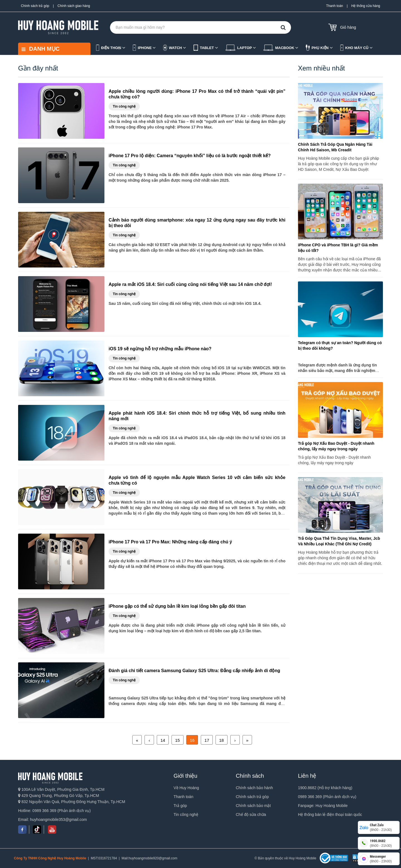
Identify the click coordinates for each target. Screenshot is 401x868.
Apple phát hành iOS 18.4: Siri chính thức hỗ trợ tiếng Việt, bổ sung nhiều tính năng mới (197, 416)
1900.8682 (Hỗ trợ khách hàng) (325, 788)
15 (178, 740)
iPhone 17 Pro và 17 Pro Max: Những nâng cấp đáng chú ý (170, 542)
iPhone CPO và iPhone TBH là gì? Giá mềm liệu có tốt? (338, 248)
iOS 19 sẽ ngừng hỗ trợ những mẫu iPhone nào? (160, 349)
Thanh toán (335, 6)
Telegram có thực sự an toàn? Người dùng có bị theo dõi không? (340, 346)
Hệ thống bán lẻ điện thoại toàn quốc (330, 814)
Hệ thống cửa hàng (366, 6)
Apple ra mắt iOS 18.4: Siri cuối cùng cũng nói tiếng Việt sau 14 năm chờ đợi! (190, 284)
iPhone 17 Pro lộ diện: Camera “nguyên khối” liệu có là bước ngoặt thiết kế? (190, 156)
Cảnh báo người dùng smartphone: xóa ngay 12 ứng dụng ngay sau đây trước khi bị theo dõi (197, 223)
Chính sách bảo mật (253, 806)
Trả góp (180, 806)
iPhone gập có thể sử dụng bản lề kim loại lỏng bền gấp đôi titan (177, 606)
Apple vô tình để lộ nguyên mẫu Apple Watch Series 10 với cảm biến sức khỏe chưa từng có (197, 480)
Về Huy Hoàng (186, 788)
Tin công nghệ (186, 814)
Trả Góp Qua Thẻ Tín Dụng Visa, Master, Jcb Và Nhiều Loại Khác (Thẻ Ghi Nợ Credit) (339, 541)
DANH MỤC (41, 49)
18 (222, 740)
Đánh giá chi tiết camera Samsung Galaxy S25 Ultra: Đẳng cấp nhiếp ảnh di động (194, 671)
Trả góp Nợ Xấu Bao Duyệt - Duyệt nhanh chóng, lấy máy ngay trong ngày (336, 446)
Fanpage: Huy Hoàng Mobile (323, 806)
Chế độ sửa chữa (251, 814)
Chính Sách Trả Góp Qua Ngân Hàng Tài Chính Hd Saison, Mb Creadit (335, 147)
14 (163, 740)
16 (192, 740)
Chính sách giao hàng (74, 6)
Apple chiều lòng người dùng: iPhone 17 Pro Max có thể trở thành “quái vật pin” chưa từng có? (197, 94)
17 (207, 740)
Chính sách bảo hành (254, 788)
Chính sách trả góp (35, 6)
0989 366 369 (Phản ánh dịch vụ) (327, 797)
